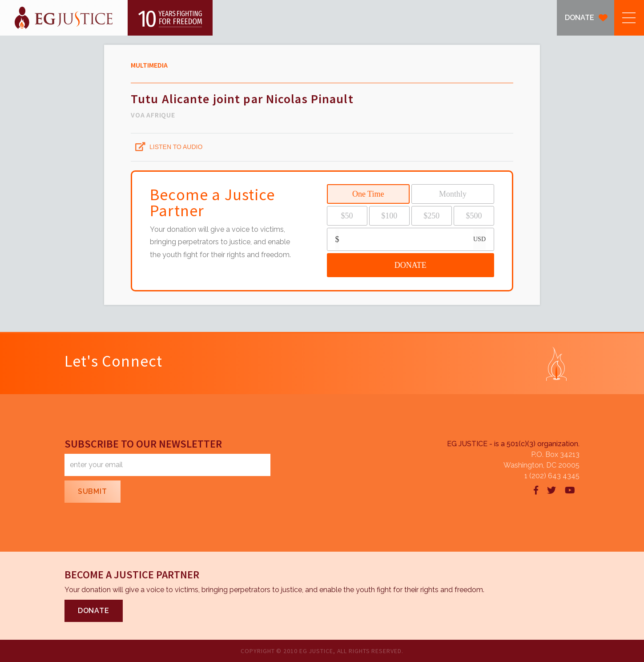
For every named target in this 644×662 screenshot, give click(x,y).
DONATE (580, 18)
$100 (389, 216)
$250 (431, 216)
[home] (106, 18)
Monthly (453, 194)
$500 (474, 216)
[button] (629, 18)
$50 (347, 216)
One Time (368, 194)
